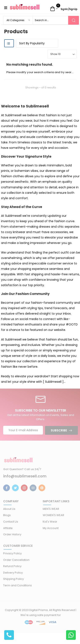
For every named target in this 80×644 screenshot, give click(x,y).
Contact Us (11, 522)
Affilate (8, 528)
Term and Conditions (17, 585)
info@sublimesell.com (25, 476)
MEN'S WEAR (51, 509)
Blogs (7, 515)
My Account (51, 528)
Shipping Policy (13, 579)
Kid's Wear (50, 522)
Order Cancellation (16, 560)
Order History (12, 534)
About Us (9, 509)
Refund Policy (12, 566)
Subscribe (59, 430)
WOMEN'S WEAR (53, 515)
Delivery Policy (13, 573)
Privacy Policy (12, 553)
